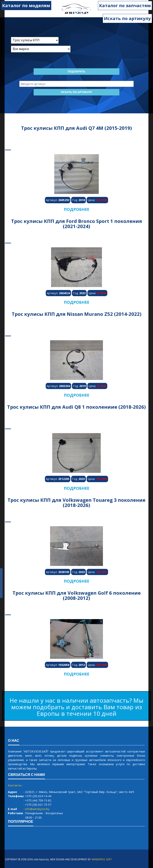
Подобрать (76, 72)
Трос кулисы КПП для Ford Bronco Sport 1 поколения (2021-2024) (77, 224)
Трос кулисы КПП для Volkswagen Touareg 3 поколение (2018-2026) (76, 502)
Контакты (15, 785)
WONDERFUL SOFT (102, 859)
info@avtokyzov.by (37, 809)
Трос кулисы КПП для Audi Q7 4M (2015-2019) (76, 128)
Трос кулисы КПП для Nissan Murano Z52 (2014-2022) (77, 314)
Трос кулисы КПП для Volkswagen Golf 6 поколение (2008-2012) (77, 595)
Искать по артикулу (127, 18)
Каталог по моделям (26, 5)
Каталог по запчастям (125, 5)
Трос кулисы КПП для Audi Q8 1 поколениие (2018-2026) (76, 407)
